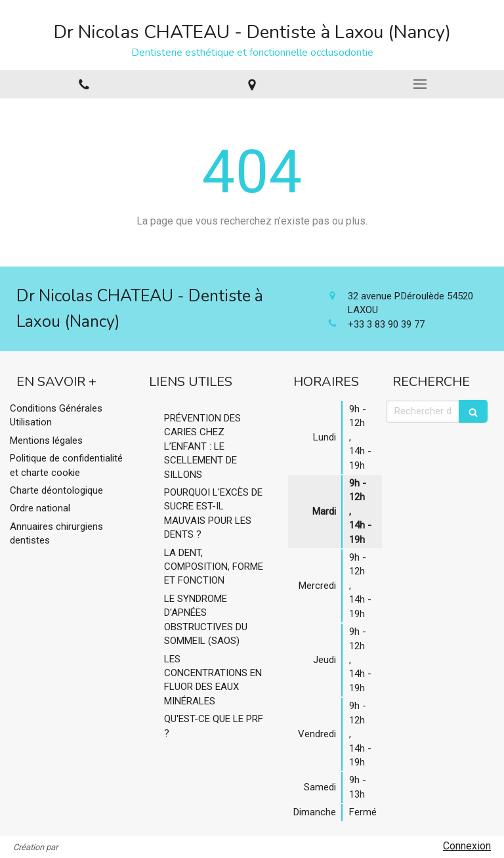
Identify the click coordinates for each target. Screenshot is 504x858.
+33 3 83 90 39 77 (386, 324)
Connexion (467, 846)
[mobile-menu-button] (420, 84)
